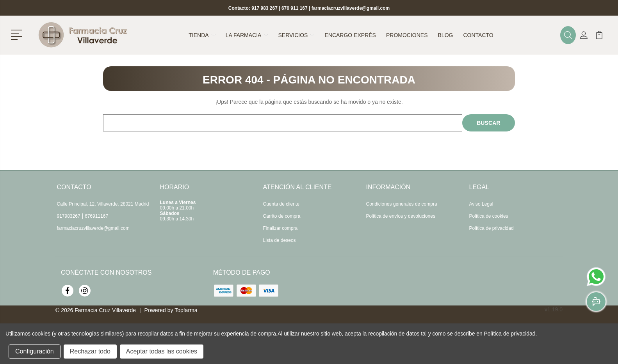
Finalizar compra (281, 228)
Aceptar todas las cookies (162, 351)
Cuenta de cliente (281, 204)
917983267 (69, 216)
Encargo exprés (350, 35)
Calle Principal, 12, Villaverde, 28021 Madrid (103, 204)
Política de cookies (489, 216)
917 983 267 (264, 8)
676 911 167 (295, 8)
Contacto (478, 35)
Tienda (202, 35)
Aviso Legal (481, 204)
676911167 (96, 216)
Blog (446, 35)
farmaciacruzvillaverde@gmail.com (351, 8)
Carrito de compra (282, 216)
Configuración (35, 351)
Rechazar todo (90, 351)
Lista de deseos (280, 240)
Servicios (296, 35)
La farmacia (247, 35)
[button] (18, 34)
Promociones (407, 35)
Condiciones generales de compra (402, 204)
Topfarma (186, 310)
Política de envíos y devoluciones (401, 216)
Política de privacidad (492, 228)
